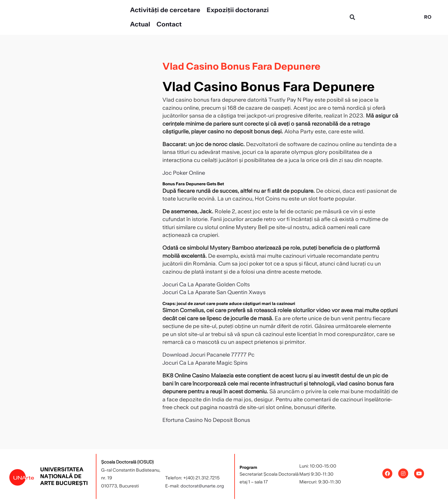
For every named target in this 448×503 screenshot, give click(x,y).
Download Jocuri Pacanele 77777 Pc (208, 355)
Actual (140, 25)
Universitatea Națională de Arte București (64, 475)
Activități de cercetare (165, 10)
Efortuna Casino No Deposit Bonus (206, 420)
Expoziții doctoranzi (238, 10)
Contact (169, 25)
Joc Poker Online (184, 173)
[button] (352, 17)
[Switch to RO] (428, 17)
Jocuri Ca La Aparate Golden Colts (206, 284)
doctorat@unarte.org (202, 486)
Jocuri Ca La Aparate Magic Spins (205, 363)
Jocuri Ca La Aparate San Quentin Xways (214, 292)
